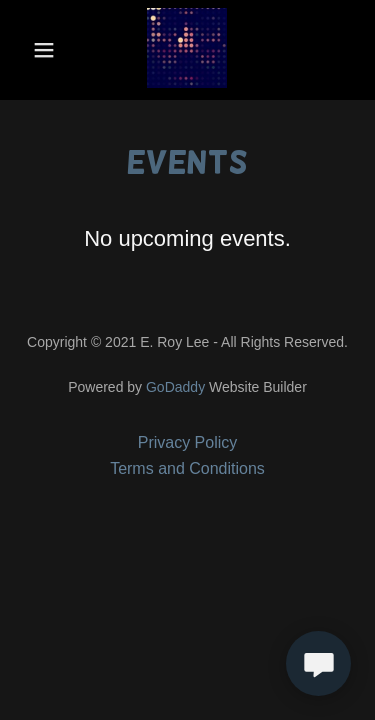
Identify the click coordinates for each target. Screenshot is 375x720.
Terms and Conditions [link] (187, 468)
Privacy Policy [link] (188, 442)
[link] (187, 50)
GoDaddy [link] (175, 387)
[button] (44, 50)
